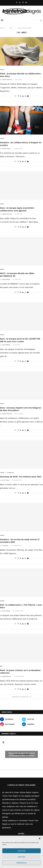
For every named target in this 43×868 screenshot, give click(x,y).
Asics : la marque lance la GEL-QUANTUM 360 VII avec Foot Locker (20, 340)
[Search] (41, 20)
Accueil (2, 28)
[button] (40, 838)
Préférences (22, 863)
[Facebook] (17, 3)
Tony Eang (5, 546)
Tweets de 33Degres (21, 754)
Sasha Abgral (6, 279)
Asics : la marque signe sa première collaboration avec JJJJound (17, 209)
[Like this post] (15, 96)
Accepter (21, 851)
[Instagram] (23, 3)
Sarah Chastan (7, 149)
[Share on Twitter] (20, 96)
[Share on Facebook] (18, 96)
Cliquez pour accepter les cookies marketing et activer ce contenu (22, 754)
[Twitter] (20, 3)
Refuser (22, 857)
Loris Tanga (6, 480)
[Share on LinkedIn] (23, 96)
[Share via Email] (28, 96)
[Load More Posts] (21, 697)
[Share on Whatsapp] (25, 96)
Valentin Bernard (7, 80)
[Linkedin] (26, 3)
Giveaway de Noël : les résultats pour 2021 (21, 477)
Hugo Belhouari (7, 676)
